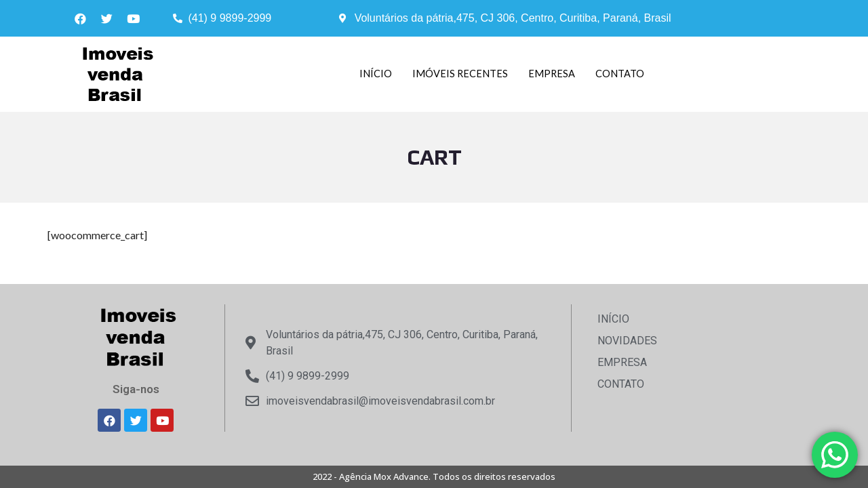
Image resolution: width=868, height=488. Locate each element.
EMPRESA (552, 74)
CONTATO (620, 74)
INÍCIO (375, 74)
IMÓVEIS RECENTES (460, 74)
